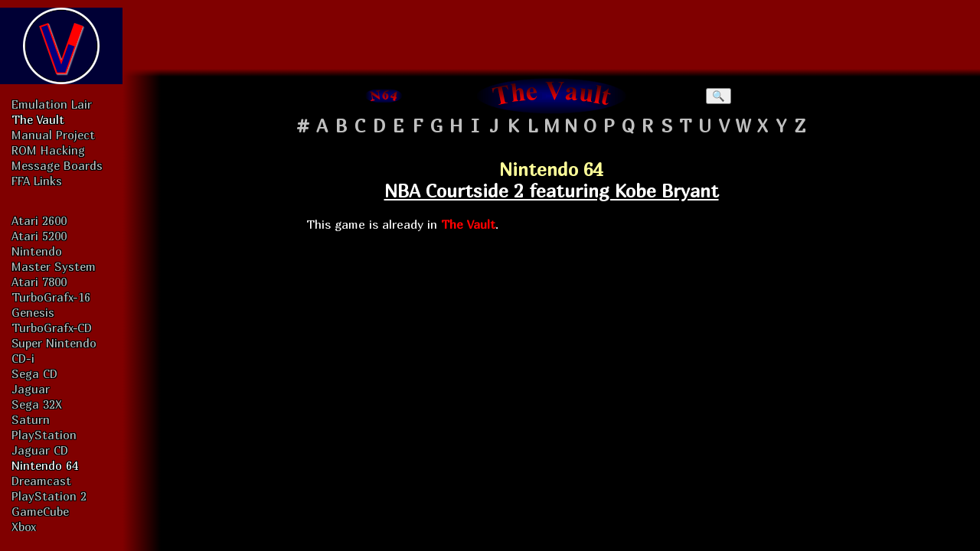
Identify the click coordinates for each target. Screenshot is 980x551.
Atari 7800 (39, 282)
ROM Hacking (48, 150)
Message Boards (57, 165)
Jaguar (31, 389)
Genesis (33, 312)
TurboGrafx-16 (51, 297)
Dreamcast (41, 481)
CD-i (23, 358)
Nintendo (37, 251)
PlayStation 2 (49, 496)
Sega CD (34, 373)
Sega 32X (37, 404)
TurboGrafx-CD (52, 328)
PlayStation (44, 435)
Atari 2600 (39, 220)
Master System (54, 266)
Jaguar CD (40, 450)
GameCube (40, 511)
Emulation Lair (52, 104)
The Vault (38, 119)
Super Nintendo (54, 343)
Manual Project (53, 135)
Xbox (24, 527)
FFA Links (37, 181)
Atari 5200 (39, 236)
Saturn (31, 419)
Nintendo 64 (45, 465)
